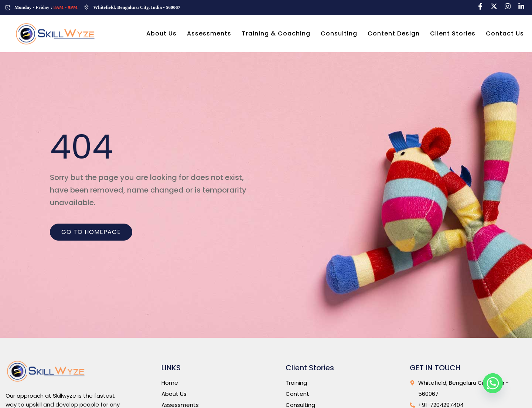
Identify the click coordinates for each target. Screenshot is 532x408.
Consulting (339, 33)
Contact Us (505, 33)
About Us (161, 33)
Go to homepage (91, 232)
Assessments (209, 33)
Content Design (394, 33)
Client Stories (453, 33)
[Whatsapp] (493, 383)
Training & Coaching (276, 33)
